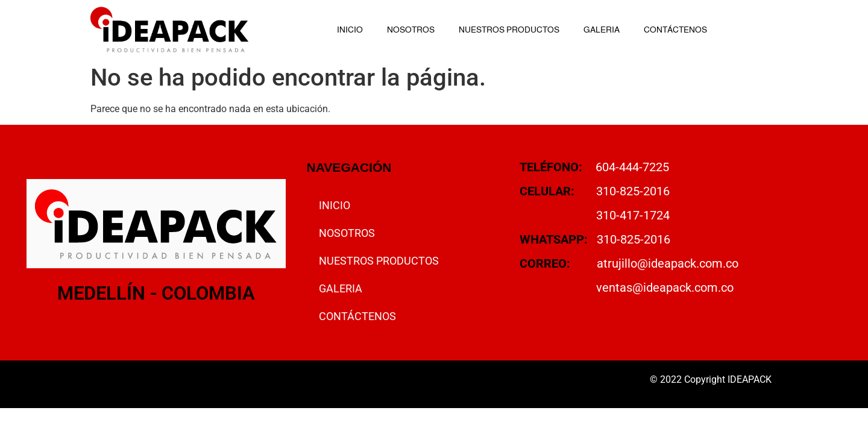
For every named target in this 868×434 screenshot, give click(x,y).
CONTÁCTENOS (675, 30)
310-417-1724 (633, 215)
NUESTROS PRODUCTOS (509, 30)
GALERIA (602, 30)
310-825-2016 (633, 191)
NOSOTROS (411, 30)
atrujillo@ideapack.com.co (668, 263)
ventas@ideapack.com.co (665, 288)
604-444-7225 (632, 167)
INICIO (350, 30)
